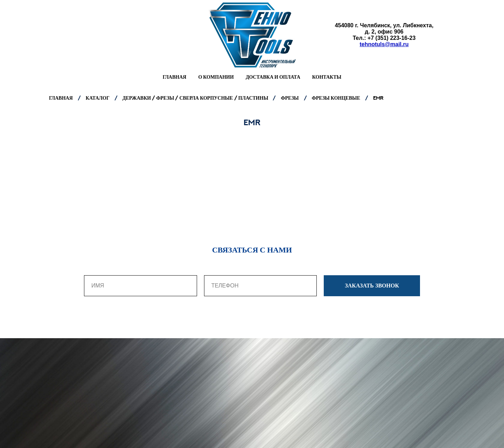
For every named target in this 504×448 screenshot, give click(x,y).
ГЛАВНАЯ (61, 98)
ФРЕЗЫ (290, 98)
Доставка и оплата (273, 77)
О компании (216, 77)
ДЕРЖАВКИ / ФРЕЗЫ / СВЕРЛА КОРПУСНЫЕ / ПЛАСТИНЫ (196, 98)
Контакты (327, 77)
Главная (175, 77)
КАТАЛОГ (98, 98)
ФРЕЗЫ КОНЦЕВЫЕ (336, 98)
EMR (378, 98)
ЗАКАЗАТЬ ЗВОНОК (382, 286)
